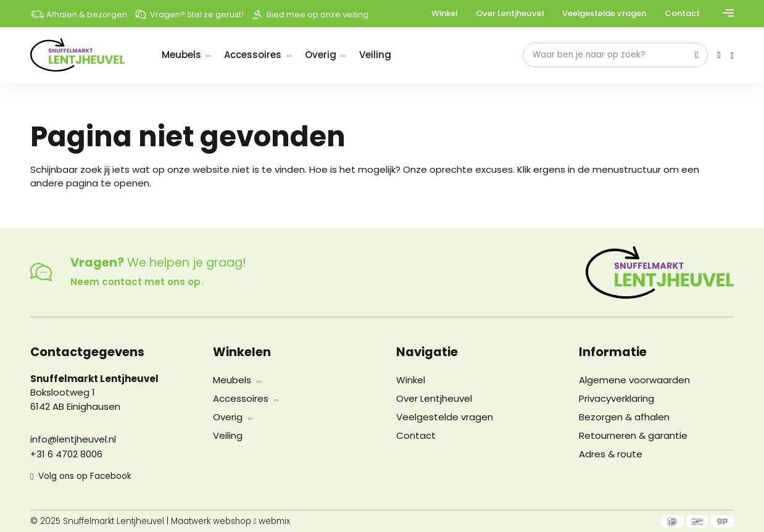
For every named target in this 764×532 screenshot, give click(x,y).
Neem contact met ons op (137, 282)
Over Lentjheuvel (510, 13)
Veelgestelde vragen (604, 13)
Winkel (444, 13)
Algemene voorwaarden (634, 380)
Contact (682, 13)
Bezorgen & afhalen (624, 417)
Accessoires (253, 55)
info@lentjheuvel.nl (73, 439)
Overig (321, 55)
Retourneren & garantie (633, 435)
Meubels (181, 55)
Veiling (375, 55)
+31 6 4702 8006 (66, 454)
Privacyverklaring (617, 398)
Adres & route (611, 454)
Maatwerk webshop (211, 522)
